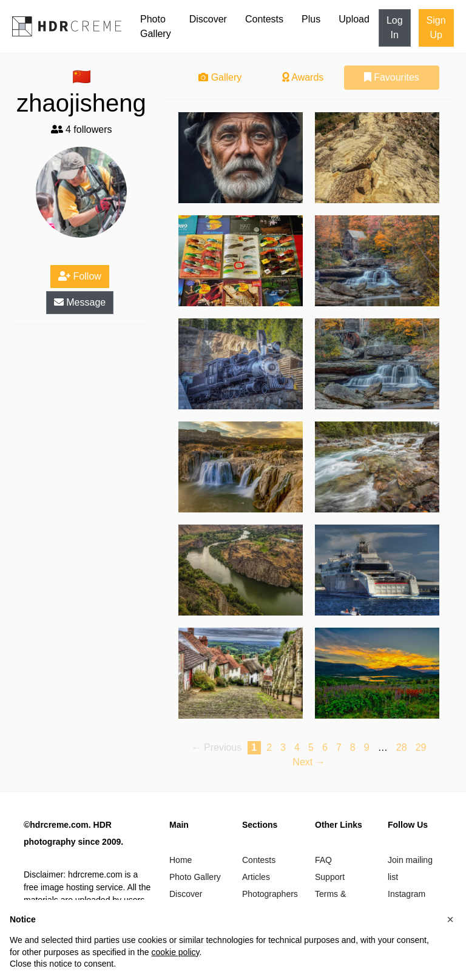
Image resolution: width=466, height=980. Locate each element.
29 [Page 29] (421, 747)
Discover (208, 19)
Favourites (392, 77)
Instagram (407, 894)
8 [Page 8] (353, 747)
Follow (80, 276)
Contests (264, 19)
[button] (450, 919)
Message (80, 302)
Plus (311, 19)
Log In (395, 28)
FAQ (323, 860)
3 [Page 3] (283, 747)
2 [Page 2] (269, 747)
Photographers (270, 894)
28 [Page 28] (402, 747)
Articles (256, 877)
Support (330, 877)
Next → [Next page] (309, 762)
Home (181, 860)
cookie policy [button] (175, 952)
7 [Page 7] (339, 747)
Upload (354, 19)
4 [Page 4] (297, 747)
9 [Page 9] (367, 747)
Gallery (220, 77)
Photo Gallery (156, 26)
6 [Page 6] (325, 747)
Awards (303, 77)
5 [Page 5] (311, 747)
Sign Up (436, 28)
